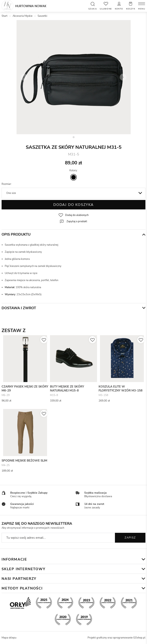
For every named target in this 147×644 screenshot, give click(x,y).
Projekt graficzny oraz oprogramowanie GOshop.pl (116, 638)
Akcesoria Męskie (23, 16)
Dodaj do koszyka (73, 205)
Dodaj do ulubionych (77, 215)
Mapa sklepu (9, 638)
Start (5, 16)
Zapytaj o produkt (77, 221)
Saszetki (42, 16)
